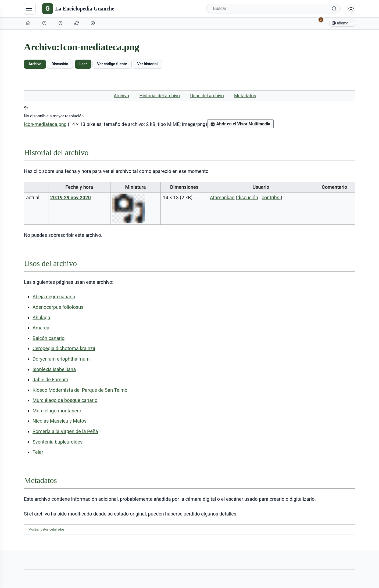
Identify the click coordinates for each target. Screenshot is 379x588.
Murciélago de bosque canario (65, 400)
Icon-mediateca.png (45, 124)
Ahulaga (41, 317)
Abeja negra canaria (54, 297)
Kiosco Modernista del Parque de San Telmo (80, 390)
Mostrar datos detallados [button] (47, 529)
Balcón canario (49, 338)
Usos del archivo (207, 96)
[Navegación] (30, 9)
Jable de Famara (50, 380)
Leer (83, 64)
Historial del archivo (160, 96)
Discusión (60, 64)
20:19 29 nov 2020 (71, 197)
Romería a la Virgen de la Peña (65, 431)
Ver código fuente (112, 64)
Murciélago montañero (57, 411)
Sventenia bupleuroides (58, 442)
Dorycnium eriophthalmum (61, 359)
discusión (248, 197)
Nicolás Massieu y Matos (60, 421)
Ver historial (148, 64)
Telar (38, 452)
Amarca (41, 328)
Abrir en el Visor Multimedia (240, 124)
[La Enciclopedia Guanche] (78, 9)
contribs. (271, 197)
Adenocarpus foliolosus (58, 307)
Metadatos (245, 96)
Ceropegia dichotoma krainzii (64, 348)
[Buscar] (273, 9)
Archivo (35, 64)
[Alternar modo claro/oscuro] (351, 9)
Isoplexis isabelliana (54, 369)
